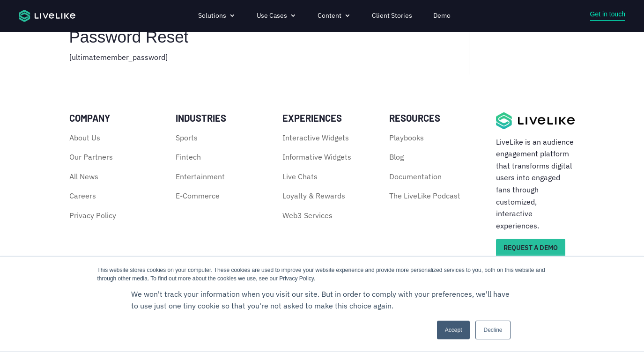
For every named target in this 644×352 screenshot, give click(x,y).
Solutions (212, 15)
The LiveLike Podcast (425, 196)
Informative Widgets (317, 157)
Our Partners (91, 157)
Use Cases (272, 15)
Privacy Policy (93, 215)
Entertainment (200, 176)
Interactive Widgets (316, 138)
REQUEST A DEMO (531, 248)
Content (329, 15)
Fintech (188, 157)
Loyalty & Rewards (314, 196)
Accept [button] (454, 330)
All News (84, 176)
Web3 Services (307, 215)
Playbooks (407, 138)
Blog (396, 157)
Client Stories (392, 15)
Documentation (415, 176)
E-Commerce (198, 196)
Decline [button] (493, 330)
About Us (85, 138)
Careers (83, 196)
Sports (187, 138)
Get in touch (608, 14)
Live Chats (300, 176)
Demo (442, 15)
